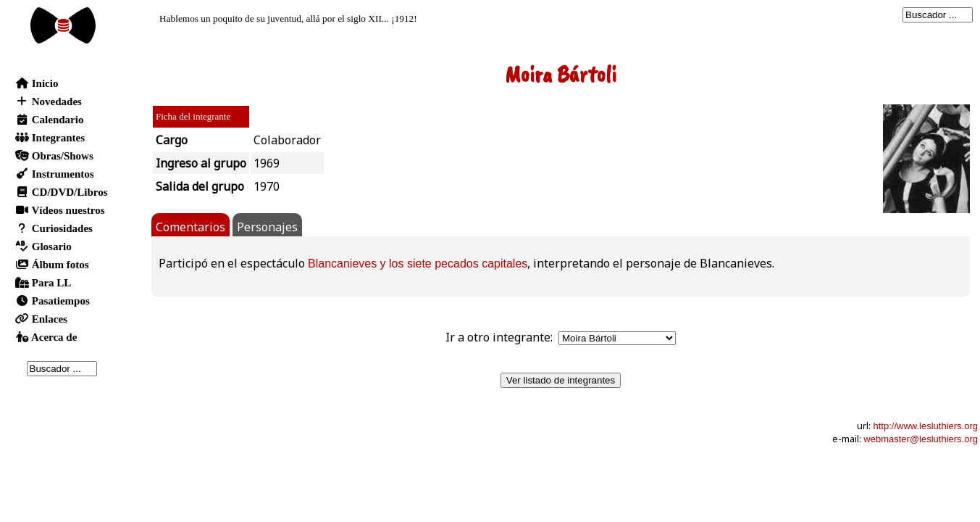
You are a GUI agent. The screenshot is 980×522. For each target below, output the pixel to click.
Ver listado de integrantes (561, 380)
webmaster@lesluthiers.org (921, 439)
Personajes (267, 227)
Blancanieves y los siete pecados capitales (418, 264)
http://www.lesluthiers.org (925, 426)
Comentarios (190, 227)
